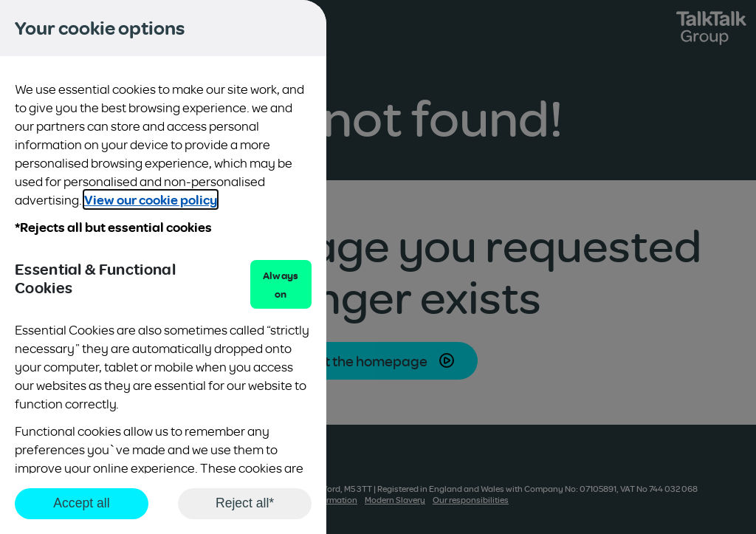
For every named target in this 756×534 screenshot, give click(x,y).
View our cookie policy (151, 199)
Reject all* (245, 503)
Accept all (81, 503)
